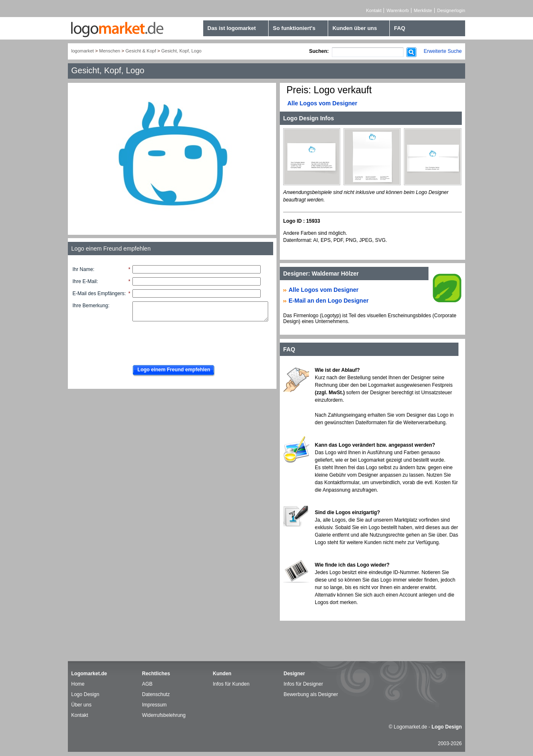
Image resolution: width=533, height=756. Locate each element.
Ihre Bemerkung (90, 306)
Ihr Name (83, 269)
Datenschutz (156, 694)
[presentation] (192, 341)
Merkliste (423, 10)
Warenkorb (397, 10)
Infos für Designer (303, 684)
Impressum (154, 705)
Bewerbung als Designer (311, 694)
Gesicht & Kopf (141, 51)
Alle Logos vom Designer (322, 103)
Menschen (110, 51)
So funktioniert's (294, 28)
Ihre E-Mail (85, 281)
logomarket (82, 51)
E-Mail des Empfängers (98, 293)
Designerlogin (451, 10)
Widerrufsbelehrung (164, 715)
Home (78, 684)
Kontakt (374, 10)
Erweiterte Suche (443, 51)
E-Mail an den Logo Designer (329, 301)
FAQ (400, 28)
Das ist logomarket (232, 28)
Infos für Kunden (231, 684)
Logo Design (85, 694)
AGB (147, 684)
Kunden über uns (355, 28)
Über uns (81, 705)
